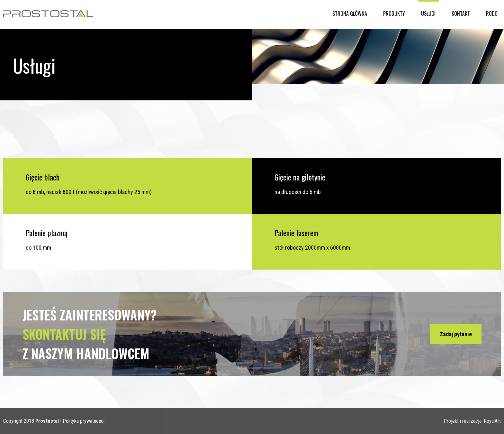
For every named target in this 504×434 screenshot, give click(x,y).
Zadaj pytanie (456, 334)
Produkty (394, 14)
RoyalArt (492, 421)
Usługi (428, 14)
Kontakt (461, 14)
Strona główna (350, 14)
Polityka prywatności (84, 421)
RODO (492, 14)
